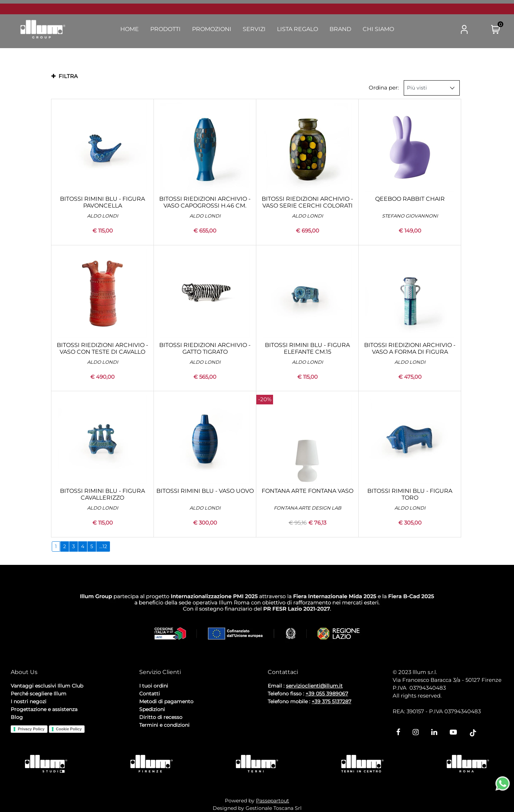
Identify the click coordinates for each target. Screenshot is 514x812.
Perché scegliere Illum (39, 694)
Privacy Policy (31, 729)
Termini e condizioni (164, 725)
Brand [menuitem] (340, 29)
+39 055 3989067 (327, 694)
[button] (436, 30)
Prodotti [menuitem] (165, 29)
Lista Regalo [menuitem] (298, 29)
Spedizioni (152, 709)
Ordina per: (384, 88)
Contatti (150, 694)
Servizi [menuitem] (254, 29)
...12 (103, 546)
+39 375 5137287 (331, 701)
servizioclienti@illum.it (314, 686)
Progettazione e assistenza (44, 709)
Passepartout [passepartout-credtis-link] (273, 801)
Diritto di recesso (161, 717)
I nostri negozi (29, 701)
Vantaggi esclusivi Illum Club (47, 686)
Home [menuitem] (130, 29)
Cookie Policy (69, 729)
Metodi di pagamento (166, 701)
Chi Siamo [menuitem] (378, 29)
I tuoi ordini (154, 686)
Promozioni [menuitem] (212, 29)
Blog (17, 717)
